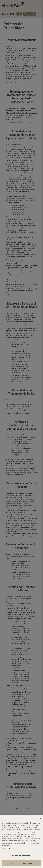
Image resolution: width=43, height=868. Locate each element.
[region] (21, 841)
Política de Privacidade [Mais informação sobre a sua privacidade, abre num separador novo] (10, 849)
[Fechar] (40, 818)
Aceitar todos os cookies (22, 863)
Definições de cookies (21, 856)
